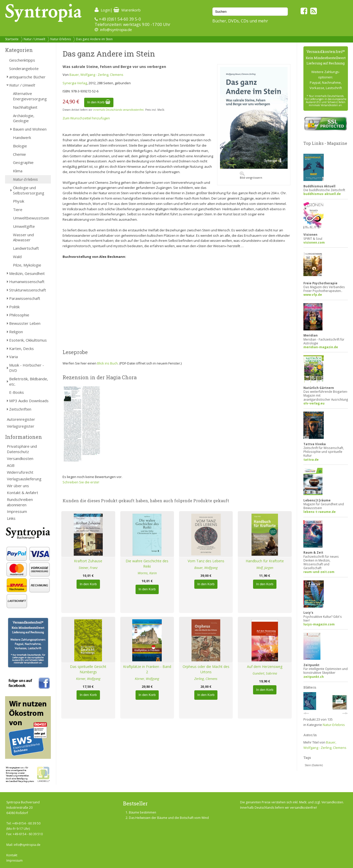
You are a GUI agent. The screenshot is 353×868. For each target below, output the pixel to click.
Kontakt (12, 855)
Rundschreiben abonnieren (20, 502)
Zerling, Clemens (206, 679)
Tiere (18, 209)
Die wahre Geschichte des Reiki (147, 564)
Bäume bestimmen (143, 812)
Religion (16, 332)
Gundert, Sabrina (265, 673)
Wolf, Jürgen (265, 568)
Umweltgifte (24, 226)
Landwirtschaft (26, 248)
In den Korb (99, 102)
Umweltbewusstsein (31, 218)
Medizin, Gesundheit (27, 273)
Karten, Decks (21, 348)
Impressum (17, 511)
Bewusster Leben (25, 323)
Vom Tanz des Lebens (206, 561)
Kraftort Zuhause (88, 561)
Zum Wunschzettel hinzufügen (86, 118)
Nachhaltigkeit (25, 107)
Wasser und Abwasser (23, 237)
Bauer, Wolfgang (206, 568)
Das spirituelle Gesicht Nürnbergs (88, 669)
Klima (18, 171)
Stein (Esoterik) (314, 765)
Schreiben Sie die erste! (81, 482)
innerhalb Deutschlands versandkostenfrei (118, 110)
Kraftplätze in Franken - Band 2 (147, 669)
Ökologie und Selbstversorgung (29, 190)
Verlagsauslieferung (24, 479)
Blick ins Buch (107, 363)
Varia (13, 357)
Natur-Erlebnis (61, 39)
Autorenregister (21, 419)
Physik (19, 201)
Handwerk (22, 137)
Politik (14, 307)
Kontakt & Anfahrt (23, 493)
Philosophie (19, 315)
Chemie (19, 154)
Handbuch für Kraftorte (265, 561)
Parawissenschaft (25, 298)
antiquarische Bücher (27, 77)
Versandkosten (20, 458)
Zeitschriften (20, 409)
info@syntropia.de (116, 30)
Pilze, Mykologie (27, 265)
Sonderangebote (24, 68)
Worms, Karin (147, 573)
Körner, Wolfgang (88, 679)
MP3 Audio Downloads (29, 401)
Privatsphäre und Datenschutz (22, 449)
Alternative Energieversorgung (30, 96)
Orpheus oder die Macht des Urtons (206, 669)
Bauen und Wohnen (30, 129)
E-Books (17, 392)
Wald (17, 257)
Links (11, 518)
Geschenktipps (22, 60)
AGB (11, 465)
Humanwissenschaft (27, 282)
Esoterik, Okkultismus (28, 340)
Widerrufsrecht (20, 472)
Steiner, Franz (88, 568)
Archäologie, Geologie (24, 118)
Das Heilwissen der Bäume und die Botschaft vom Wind (169, 818)
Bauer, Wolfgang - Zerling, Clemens (96, 75)
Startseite (12, 39)
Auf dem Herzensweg (265, 667)
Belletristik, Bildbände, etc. (29, 381)
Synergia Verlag (75, 83)
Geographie (23, 162)
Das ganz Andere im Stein (94, 39)
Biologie (20, 146)
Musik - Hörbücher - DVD (27, 368)
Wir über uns (18, 486)
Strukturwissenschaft (28, 290)
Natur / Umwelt (34, 39)
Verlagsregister (21, 426)
